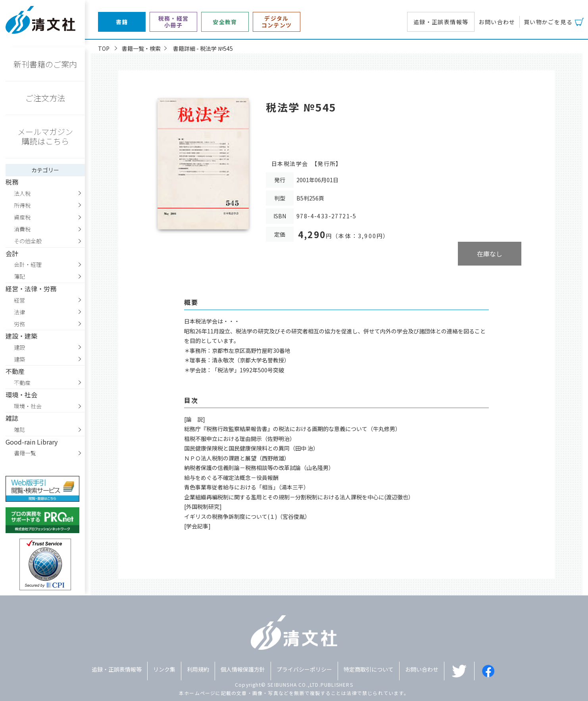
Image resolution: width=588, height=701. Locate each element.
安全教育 (225, 22)
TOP (104, 48)
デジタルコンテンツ (277, 22)
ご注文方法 (45, 98)
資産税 (22, 217)
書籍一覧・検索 (141, 48)
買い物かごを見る (548, 22)
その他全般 (28, 241)
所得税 (22, 205)
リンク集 (164, 669)
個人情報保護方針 (243, 669)
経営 (19, 300)
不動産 (22, 383)
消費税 (22, 229)
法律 (19, 312)
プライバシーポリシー (304, 669)
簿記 (19, 276)
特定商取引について (369, 669)
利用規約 (198, 669)
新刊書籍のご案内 (45, 64)
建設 (19, 347)
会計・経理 (28, 264)
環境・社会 (28, 406)
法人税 (22, 193)
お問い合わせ (497, 22)
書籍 (122, 22)
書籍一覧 (25, 453)
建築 (19, 359)
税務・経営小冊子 (174, 22)
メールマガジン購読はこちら (45, 136)
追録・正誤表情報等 (441, 22)
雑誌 (19, 429)
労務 (19, 324)
